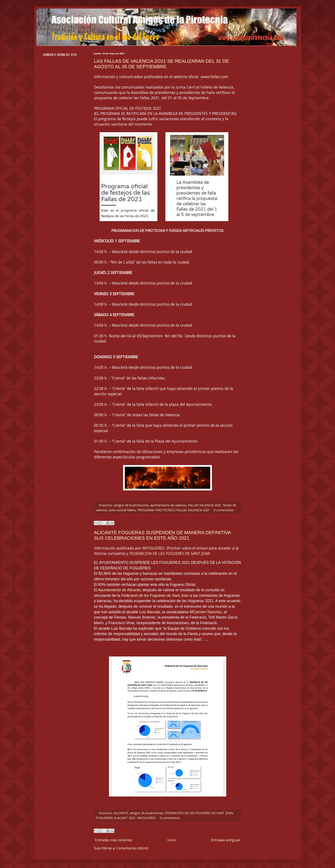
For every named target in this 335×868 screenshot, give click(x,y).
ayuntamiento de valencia (168, 505)
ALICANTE (121, 813)
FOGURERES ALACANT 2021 (116, 818)
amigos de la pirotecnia (146, 813)
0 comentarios (224, 510)
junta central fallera (122, 510)
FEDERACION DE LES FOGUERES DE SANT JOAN (170, 553)
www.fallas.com (214, 77)
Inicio (172, 840)
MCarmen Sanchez (206, 612)
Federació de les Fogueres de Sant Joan (155, 595)
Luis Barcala (150, 612)
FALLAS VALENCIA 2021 (205, 505)
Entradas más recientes (114, 840)
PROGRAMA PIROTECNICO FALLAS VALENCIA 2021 (174, 510)
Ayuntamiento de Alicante (119, 590)
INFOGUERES (153, 548)
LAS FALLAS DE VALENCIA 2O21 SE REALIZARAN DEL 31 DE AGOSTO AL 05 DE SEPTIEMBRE (162, 64)
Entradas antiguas (226, 840)
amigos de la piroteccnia (131, 505)
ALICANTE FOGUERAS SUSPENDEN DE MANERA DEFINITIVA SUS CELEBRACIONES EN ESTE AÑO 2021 (162, 535)
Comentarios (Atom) (132, 848)
